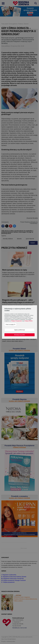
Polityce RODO (29, 321)
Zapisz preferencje (19, 330)
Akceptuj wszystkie (19, 335)
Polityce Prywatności (17, 321)
